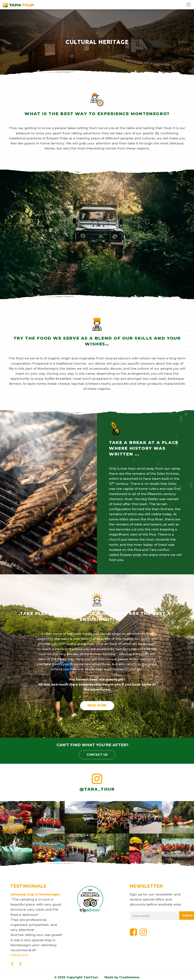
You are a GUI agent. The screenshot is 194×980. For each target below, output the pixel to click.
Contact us (97, 755)
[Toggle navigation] (189, 5)
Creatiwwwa (129, 977)
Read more (97, 705)
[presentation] (12, 964)
